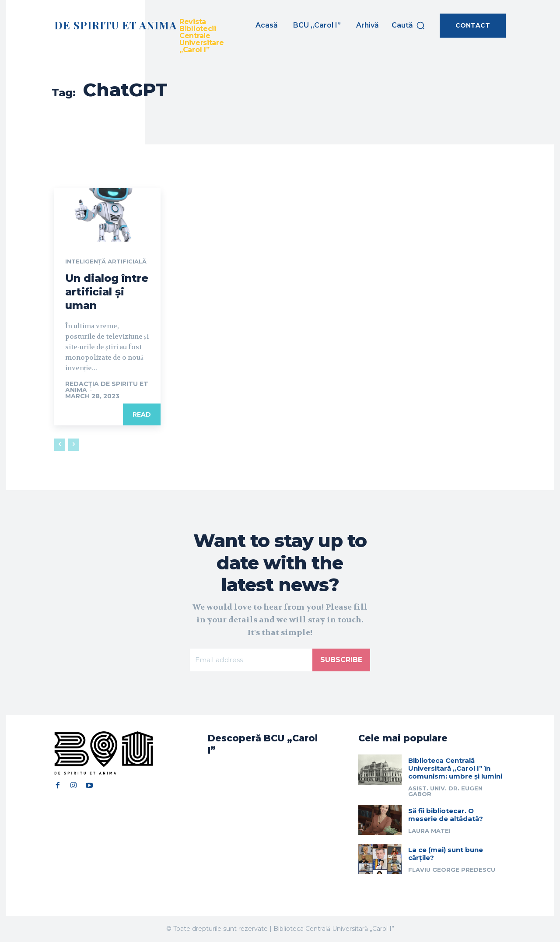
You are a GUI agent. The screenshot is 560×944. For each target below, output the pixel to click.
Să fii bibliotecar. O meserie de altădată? (446, 816)
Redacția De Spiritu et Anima (107, 387)
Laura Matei (429, 832)
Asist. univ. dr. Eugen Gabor (445, 793)
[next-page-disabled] (74, 445)
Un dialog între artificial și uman (107, 292)
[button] (408, 25)
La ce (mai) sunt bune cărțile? (446, 855)
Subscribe (341, 661)
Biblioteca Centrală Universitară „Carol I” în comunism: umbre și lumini (455, 770)
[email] (251, 661)
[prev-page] (60, 445)
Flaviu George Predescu (452, 871)
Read (142, 415)
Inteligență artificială (108, 262)
